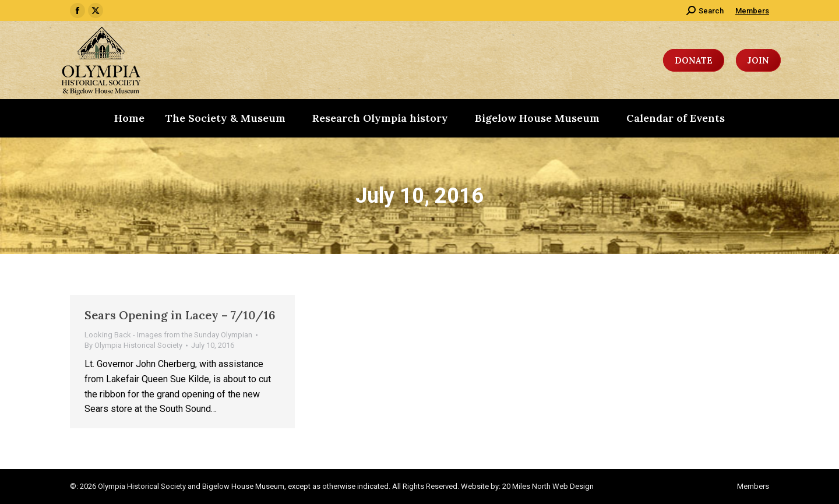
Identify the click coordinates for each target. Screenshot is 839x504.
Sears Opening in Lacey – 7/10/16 (180, 315)
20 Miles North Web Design (548, 486)
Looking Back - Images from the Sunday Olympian (168, 335)
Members (752, 11)
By (133, 345)
